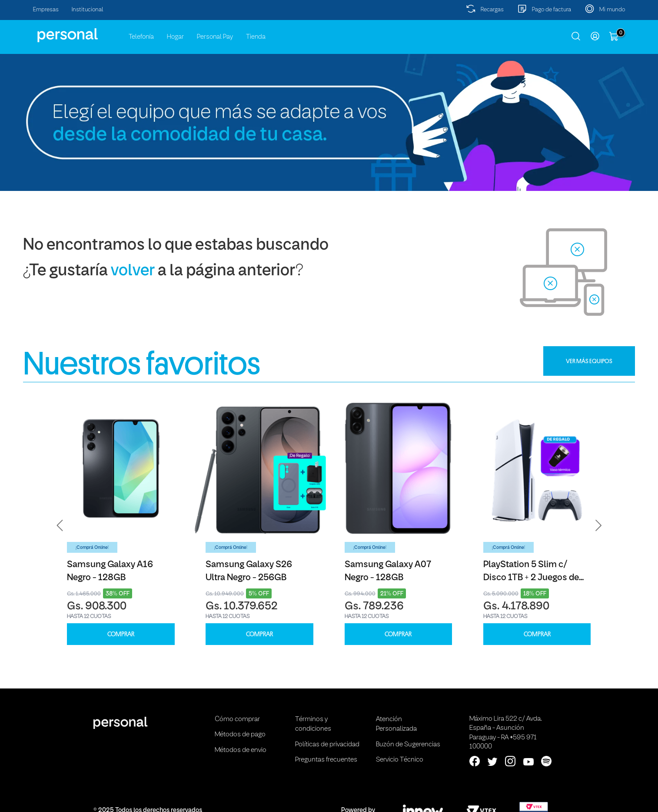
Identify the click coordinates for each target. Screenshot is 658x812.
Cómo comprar (237, 719)
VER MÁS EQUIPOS (589, 361)
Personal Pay (215, 37)
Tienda (256, 37)
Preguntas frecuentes (326, 760)
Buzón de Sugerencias (408, 745)
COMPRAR (121, 634)
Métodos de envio (241, 750)
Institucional (88, 10)
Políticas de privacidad (327, 745)
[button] (60, 526)
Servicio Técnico (400, 760)
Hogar (175, 37)
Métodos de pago (240, 735)
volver (133, 271)
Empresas (46, 10)
